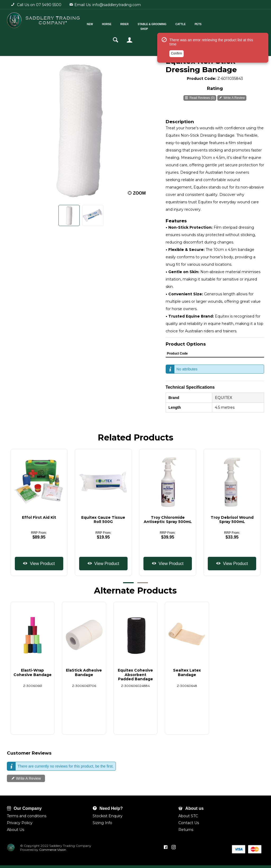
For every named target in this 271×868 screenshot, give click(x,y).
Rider (129, 23)
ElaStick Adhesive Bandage (84, 672)
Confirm (177, 56)
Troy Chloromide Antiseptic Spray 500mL (168, 520)
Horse (111, 23)
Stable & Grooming (157, 23)
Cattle (185, 23)
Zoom (139, 193)
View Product (42, 564)
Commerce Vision (52, 850)
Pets (203, 23)
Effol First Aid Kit (39, 517)
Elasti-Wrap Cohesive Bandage (33, 672)
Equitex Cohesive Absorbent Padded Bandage (135, 674)
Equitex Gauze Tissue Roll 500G (103, 520)
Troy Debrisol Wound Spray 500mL (232, 520)
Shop (149, 28)
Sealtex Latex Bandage (187, 672)
